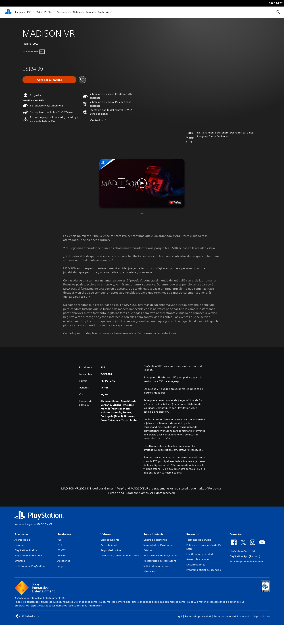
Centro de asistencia (155, 540)
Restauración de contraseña (160, 561)
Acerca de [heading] (21, 534)
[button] (142, 183)
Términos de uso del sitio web (232, 616)
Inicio (18, 524)
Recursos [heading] (193, 534)
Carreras (19, 545)
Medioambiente (110, 540)
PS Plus (48, 12)
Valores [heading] (106, 534)
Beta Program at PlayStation (246, 561)
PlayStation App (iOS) (242, 551)
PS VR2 (61, 550)
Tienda (90, 12)
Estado (148, 550)
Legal (179, 616)
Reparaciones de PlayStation (160, 555)
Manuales (149, 571)
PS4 (38, 12)
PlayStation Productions (28, 555)
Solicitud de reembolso (157, 566)
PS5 (29, 12)
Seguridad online (111, 550)
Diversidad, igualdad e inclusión (120, 555)
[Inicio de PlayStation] (8, 12)
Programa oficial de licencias (204, 570)
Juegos (19, 12)
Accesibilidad (109, 545)
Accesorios (63, 12)
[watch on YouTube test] (175, 202)
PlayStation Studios (26, 550)
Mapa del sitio (261, 616)
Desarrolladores (196, 565)
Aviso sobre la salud (198, 559)
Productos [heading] (64, 534)
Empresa (20, 561)
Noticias (77, 12)
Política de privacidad (198, 616)
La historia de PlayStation (30, 566)
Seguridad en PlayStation (158, 545)
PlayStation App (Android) (245, 556)
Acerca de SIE (23, 540)
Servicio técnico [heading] (154, 534)
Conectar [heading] (236, 534)
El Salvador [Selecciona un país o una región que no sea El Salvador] (28, 616)
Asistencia (104, 12)
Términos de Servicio (199, 540)
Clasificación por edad (200, 554)
